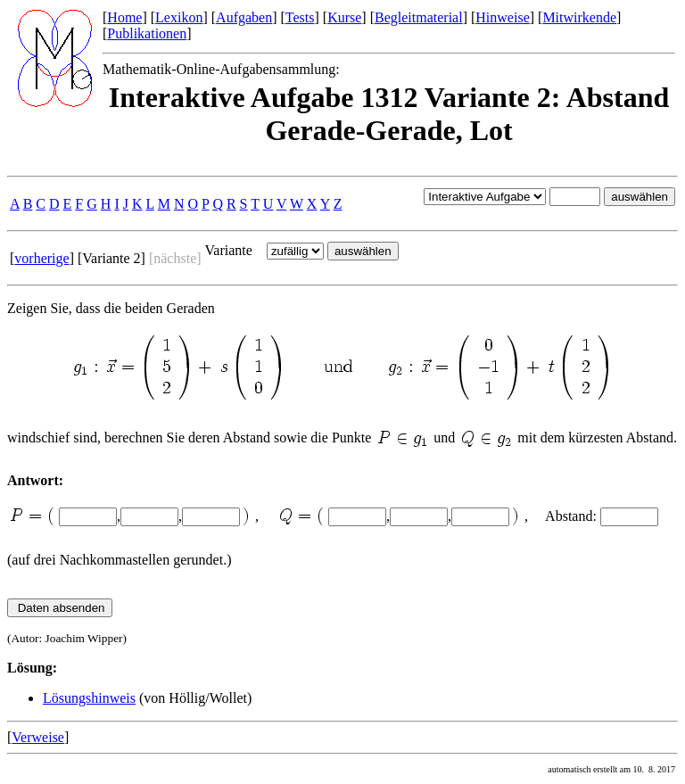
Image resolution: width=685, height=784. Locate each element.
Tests (300, 17)
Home (124, 17)
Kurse (344, 17)
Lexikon (179, 17)
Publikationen (147, 33)
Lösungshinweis (89, 698)
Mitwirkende (579, 17)
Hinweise (502, 17)
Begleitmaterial (419, 17)
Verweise (38, 737)
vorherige (41, 258)
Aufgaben (244, 17)
